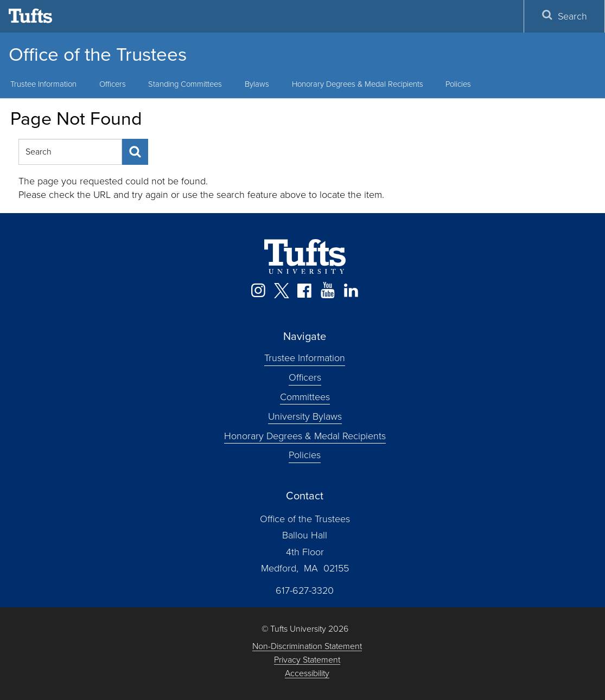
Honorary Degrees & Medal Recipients (358, 84)
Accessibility (307, 674)
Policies (458, 84)
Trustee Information (305, 358)
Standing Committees (185, 84)
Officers (113, 84)
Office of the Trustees (98, 54)
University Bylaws (305, 416)
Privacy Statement (307, 660)
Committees (305, 397)
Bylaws (257, 84)
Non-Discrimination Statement (307, 647)
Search (564, 16)
